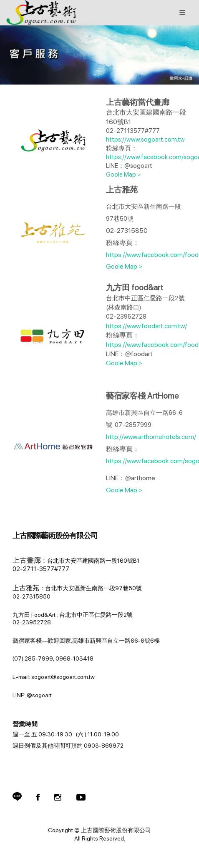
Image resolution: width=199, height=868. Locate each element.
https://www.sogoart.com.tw (145, 140)
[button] (17, 797)
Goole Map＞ (124, 175)
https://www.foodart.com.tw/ (146, 326)
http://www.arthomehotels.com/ (152, 437)
